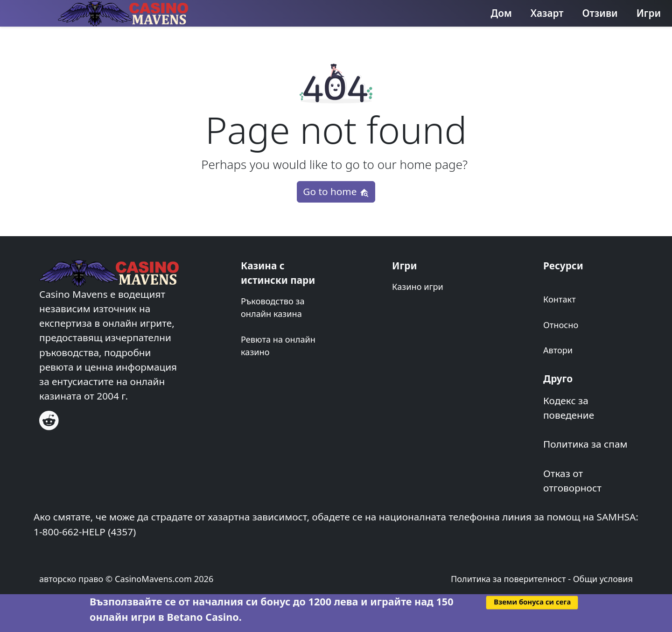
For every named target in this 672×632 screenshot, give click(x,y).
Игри (649, 13)
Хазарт (547, 13)
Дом (501, 13)
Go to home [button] (336, 191)
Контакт (560, 299)
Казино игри (418, 287)
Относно (561, 325)
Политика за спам (585, 444)
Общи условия (603, 579)
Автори (558, 350)
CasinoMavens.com (153, 579)
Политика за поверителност (508, 579)
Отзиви (600, 13)
